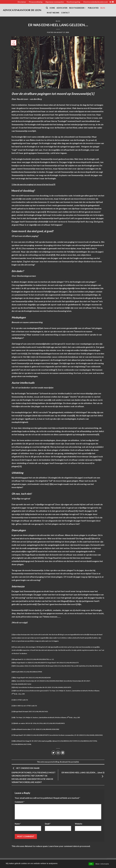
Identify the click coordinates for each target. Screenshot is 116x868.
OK (91, 864)
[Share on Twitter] (53, 753)
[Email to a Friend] (58, 753)
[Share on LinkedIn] (63, 753)
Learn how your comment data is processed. (70, 846)
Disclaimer (22, 2)
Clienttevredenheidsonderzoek (95, 2)
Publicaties (93, 8)
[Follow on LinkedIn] (113, 2)
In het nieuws (53, 13)
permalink (75, 762)
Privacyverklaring (36, 2)
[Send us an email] (110, 2)
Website (79, 824)
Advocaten (62, 8)
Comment (20, 802)
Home (52, 8)
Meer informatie (102, 864)
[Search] (47, 8)
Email (48, 824)
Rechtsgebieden (78, 8)
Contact (65, 13)
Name (18, 824)
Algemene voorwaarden (55, 2)
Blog (103, 8)
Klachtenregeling (73, 2)
